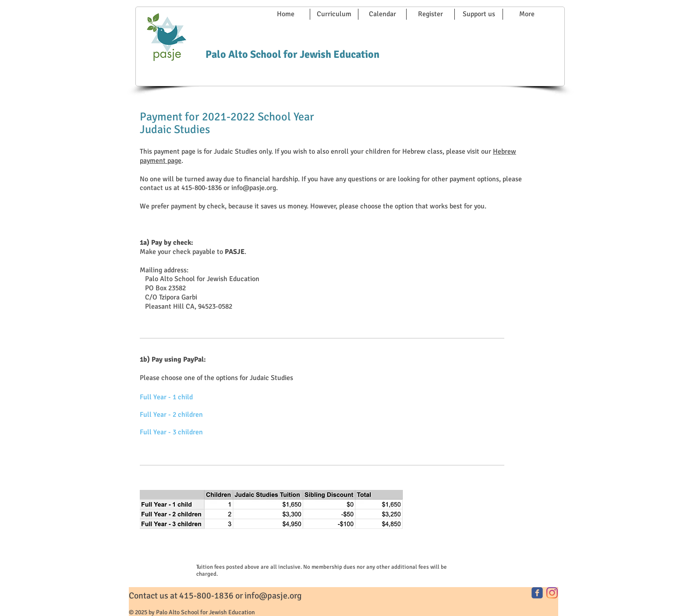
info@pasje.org (273, 596)
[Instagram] (552, 593)
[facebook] (537, 593)
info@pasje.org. (255, 188)
